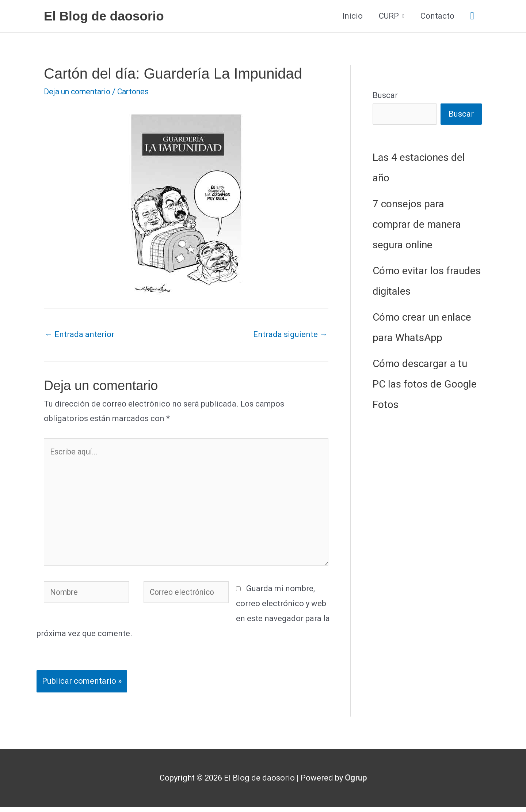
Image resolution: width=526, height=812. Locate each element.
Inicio (352, 16)
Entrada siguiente (290, 334)
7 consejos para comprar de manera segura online (417, 225)
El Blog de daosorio (104, 16)
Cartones (139, 92)
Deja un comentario (79, 92)
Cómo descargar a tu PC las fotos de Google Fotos (425, 384)
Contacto (437, 16)
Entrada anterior (79, 334)
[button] (472, 16)
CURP (389, 16)
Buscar (385, 95)
